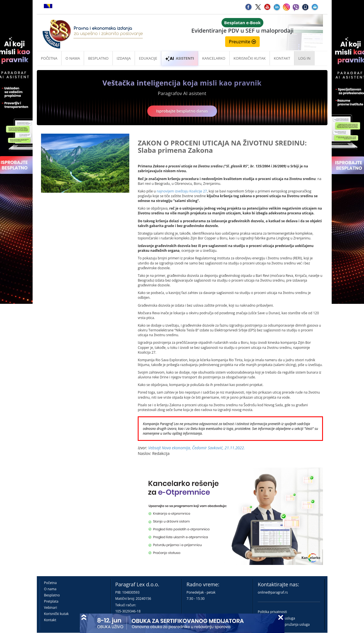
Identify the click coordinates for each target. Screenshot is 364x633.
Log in (304, 58)
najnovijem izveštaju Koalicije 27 (182, 191)
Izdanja (124, 58)
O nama (73, 58)
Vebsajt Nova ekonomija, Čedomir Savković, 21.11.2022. (196, 448)
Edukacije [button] (148, 58)
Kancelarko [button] (214, 58)
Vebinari (51, 608)
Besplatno (98, 58)
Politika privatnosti (272, 612)
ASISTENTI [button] (180, 58)
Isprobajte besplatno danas (182, 111)
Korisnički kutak (56, 614)
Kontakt (50, 620)
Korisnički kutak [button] (250, 58)
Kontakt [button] (282, 58)
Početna (49, 58)
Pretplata (51, 601)
